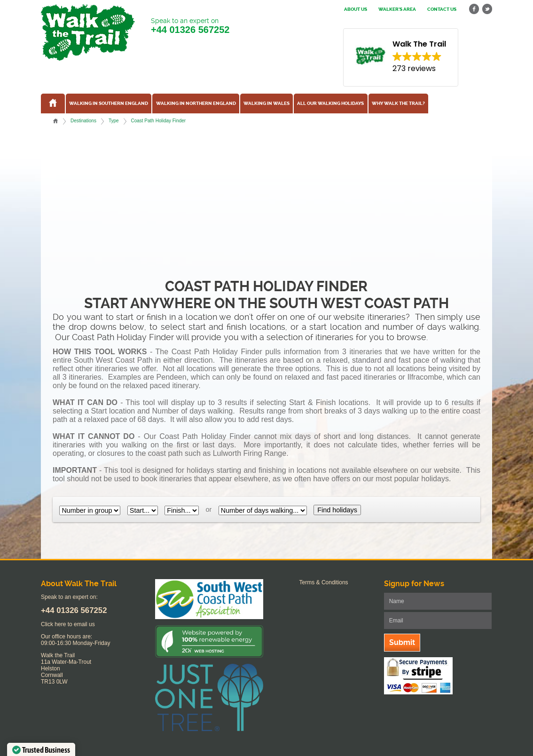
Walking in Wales (266, 103)
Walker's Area (397, 9)
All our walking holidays (330, 103)
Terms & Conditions (324, 582)
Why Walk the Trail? (398, 103)
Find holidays (337, 510)
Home (55, 121)
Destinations (83, 121)
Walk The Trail (88, 32)
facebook (474, 9)
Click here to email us (68, 624)
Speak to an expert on (190, 26)
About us (356, 9)
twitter (487, 9)
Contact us (442, 9)
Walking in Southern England (109, 103)
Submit (402, 642)
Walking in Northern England (196, 103)
